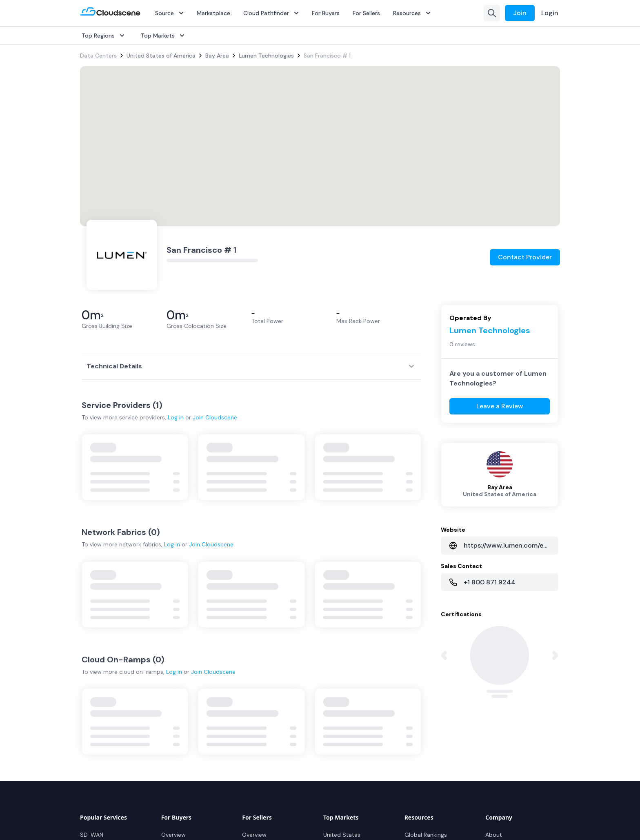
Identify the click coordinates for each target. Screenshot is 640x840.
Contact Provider (525, 257)
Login (550, 13)
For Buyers (326, 13)
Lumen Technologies (266, 56)
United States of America (161, 56)
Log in (176, 417)
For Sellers (366, 13)
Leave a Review (500, 406)
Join (520, 13)
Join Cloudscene (215, 417)
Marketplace (213, 13)
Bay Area (217, 56)
